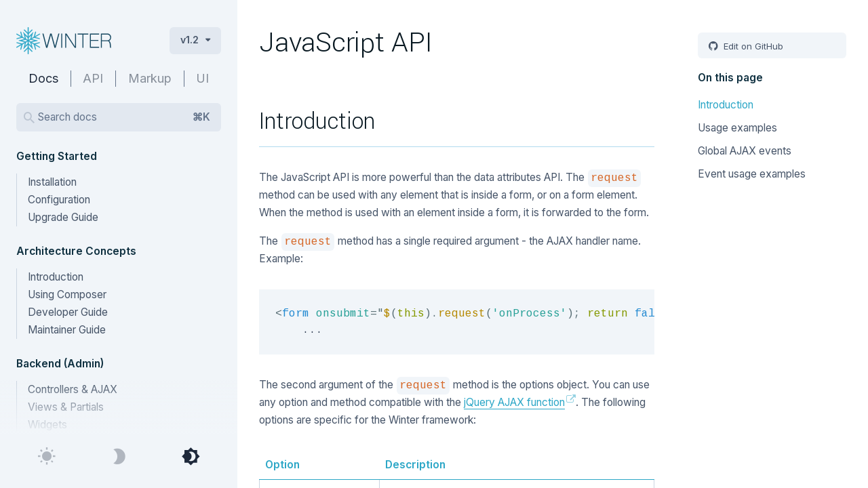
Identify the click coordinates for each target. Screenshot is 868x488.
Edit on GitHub (752, 46)
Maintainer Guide (67, 330)
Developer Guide (68, 312)
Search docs (124, 117)
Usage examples (737, 128)
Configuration (59, 200)
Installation (52, 182)
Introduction (56, 277)
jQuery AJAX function (514, 402)
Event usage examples (752, 174)
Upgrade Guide (63, 217)
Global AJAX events (745, 151)
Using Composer (67, 294)
